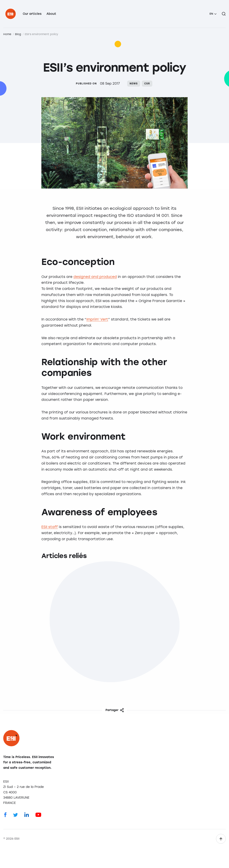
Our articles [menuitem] (32, 14)
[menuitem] (213, 14)
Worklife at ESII (180, 634)
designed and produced (95, 277)
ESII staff (50, 527)
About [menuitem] (51, 14)
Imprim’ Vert (97, 319)
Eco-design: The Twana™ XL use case (114, 637)
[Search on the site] (224, 14)
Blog (18, 34)
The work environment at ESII (35, 637)
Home (7, 34)
